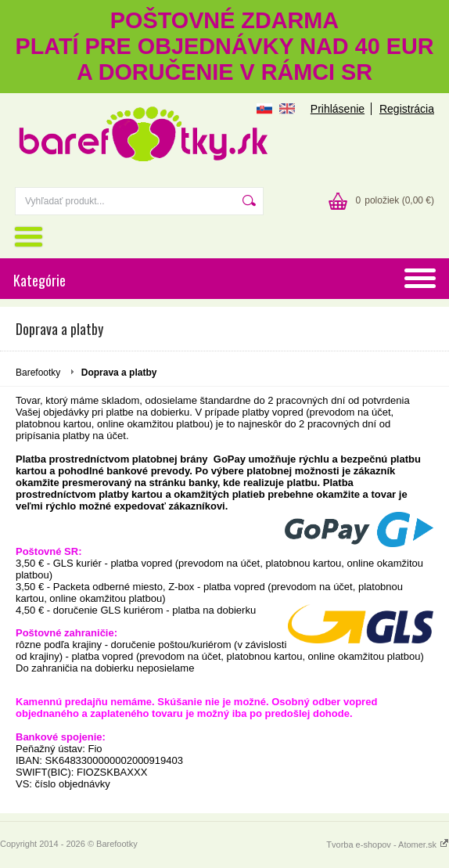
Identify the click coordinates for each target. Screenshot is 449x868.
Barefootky (38, 373)
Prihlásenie (338, 109)
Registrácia (407, 109)
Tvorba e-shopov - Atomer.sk (388, 845)
